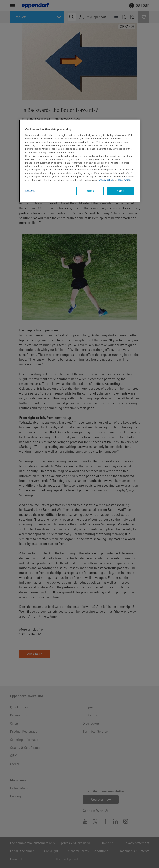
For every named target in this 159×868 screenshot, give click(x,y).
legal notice (124, 180)
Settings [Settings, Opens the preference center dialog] (30, 191)
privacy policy (106, 180)
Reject (90, 191)
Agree (120, 191)
